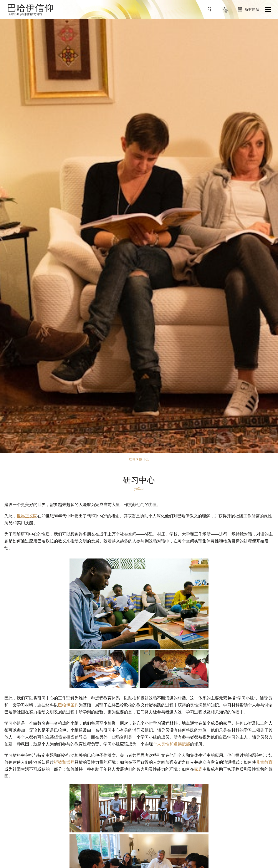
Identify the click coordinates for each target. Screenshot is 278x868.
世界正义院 (27, 516)
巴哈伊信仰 (30, 8)
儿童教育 (264, 762)
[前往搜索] (210, 10)
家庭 (198, 769)
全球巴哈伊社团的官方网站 (25, 14)
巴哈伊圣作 (68, 705)
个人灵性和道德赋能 (171, 744)
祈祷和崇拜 (64, 762)
